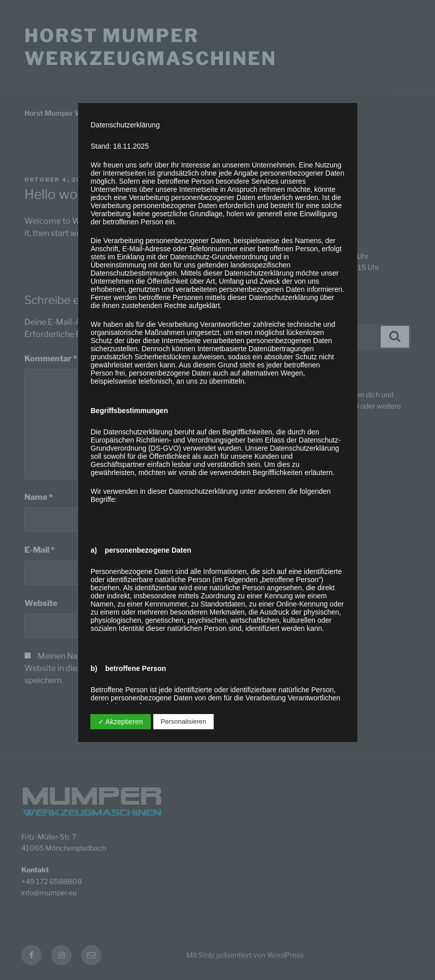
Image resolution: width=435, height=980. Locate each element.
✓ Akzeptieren (121, 722)
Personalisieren (184, 721)
